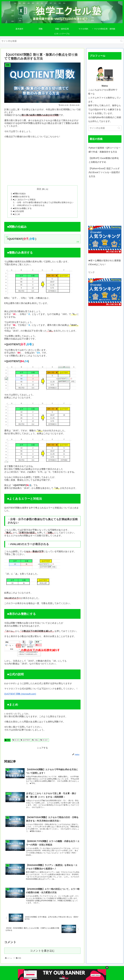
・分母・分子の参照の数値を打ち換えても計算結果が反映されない (44, 202)
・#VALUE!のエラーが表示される (30, 205)
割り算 (16, 740)
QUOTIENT (25, 740)
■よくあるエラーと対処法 (24, 199)
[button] (121, 41)
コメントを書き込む (42, 951)
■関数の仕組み (19, 193)
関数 (7, 740)
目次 (39, 189)
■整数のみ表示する (21, 197)
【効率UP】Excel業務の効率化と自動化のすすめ (104, 160)
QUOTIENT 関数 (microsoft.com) (20, 694)
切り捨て (44, 740)
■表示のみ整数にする (22, 208)
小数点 (35, 740)
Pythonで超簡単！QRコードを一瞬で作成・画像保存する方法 (105, 150)
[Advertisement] (42, 163)
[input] (62, 41)
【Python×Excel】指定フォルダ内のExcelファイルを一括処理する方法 (104, 172)
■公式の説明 (18, 211)
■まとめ (16, 214)
